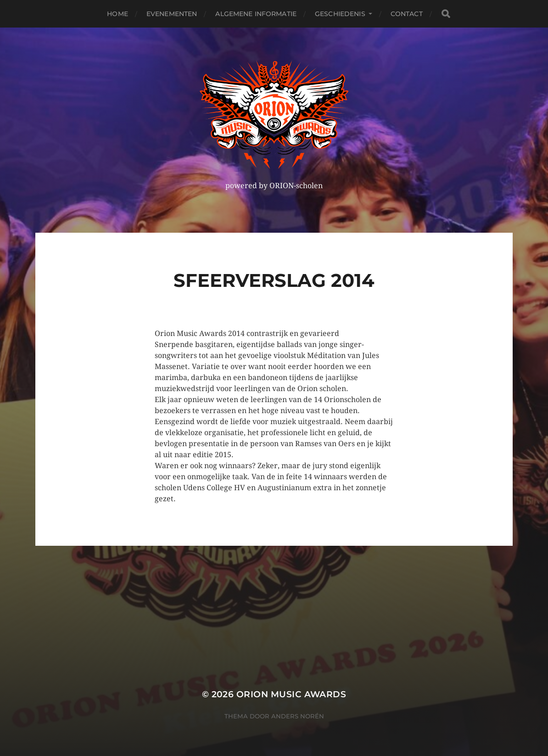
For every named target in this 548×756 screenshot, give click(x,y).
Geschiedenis (340, 14)
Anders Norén (298, 716)
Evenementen (172, 14)
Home (117, 14)
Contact (407, 14)
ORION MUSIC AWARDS (291, 694)
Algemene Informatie (256, 14)
